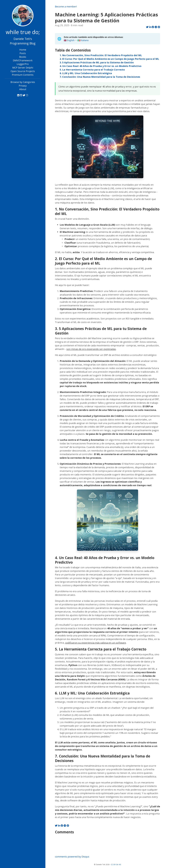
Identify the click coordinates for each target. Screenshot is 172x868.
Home (23, 50)
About (23, 89)
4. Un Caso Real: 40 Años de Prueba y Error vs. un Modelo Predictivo (101, 66)
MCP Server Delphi (23, 68)
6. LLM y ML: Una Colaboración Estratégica (86, 73)
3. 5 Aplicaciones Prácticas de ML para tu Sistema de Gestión (97, 62)
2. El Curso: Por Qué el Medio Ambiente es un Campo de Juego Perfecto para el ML (109, 59)
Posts (23, 53)
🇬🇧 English (69, 40)
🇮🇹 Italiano (83, 40)
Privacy (23, 86)
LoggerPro (23, 64)
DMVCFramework (23, 60)
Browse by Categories (23, 82)
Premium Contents (23, 75)
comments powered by (72, 857)
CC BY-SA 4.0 (116, 864)
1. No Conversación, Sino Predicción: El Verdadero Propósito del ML (101, 55)
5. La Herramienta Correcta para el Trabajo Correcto (92, 70)
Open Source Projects (23, 71)
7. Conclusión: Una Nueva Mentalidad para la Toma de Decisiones (100, 77)
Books (23, 57)
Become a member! (66, 7)
